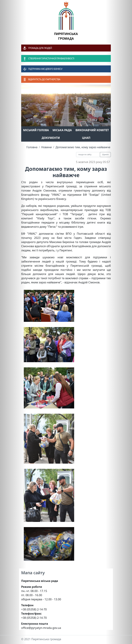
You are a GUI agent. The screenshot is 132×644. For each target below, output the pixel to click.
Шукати (105, 154)
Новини (47, 147)
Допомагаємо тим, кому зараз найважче (83, 147)
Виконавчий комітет (92, 130)
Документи (51, 138)
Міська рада (62, 130)
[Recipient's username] (88, 155)
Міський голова (36, 130)
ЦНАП (86, 138)
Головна (32, 147)
